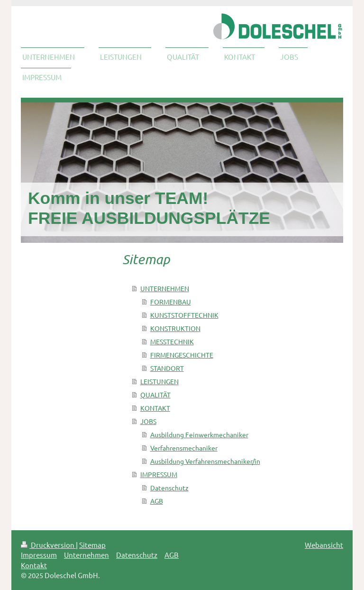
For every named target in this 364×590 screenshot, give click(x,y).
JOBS (148, 421)
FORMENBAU (171, 302)
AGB (157, 501)
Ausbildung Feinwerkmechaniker (199, 434)
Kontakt (34, 565)
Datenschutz (169, 488)
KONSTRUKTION (175, 328)
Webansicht (324, 545)
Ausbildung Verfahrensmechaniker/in (205, 461)
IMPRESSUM (159, 474)
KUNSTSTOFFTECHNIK (184, 315)
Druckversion (48, 545)
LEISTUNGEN (159, 381)
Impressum (39, 555)
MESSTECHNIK (172, 341)
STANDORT (167, 368)
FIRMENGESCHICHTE (182, 355)
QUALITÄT (155, 395)
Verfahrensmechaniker (184, 448)
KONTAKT (155, 408)
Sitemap (92, 545)
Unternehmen (86, 555)
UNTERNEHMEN (165, 288)
